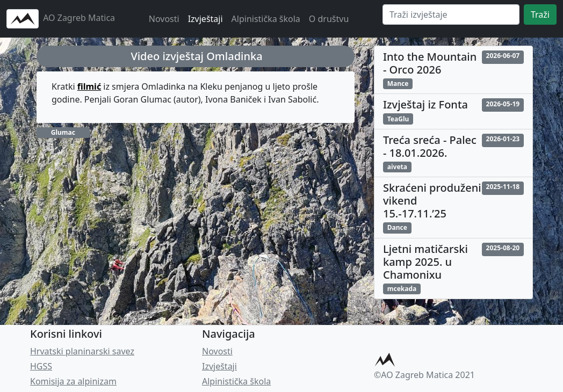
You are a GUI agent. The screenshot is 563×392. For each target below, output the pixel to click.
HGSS (41, 366)
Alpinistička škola (266, 19)
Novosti (164, 19)
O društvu (329, 19)
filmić (89, 86)
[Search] (451, 14)
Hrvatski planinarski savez (82, 351)
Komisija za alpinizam (73, 381)
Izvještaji (205, 19)
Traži (540, 14)
